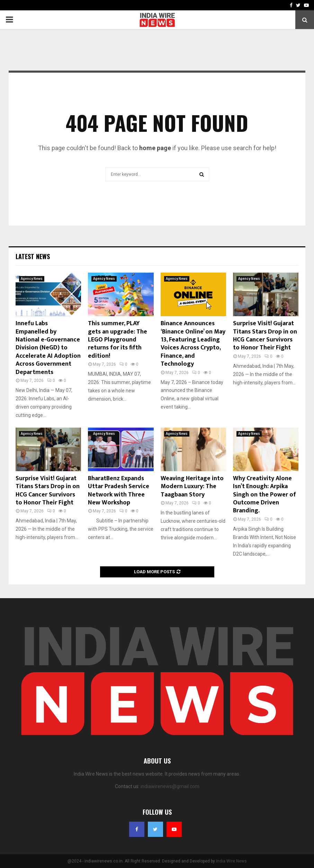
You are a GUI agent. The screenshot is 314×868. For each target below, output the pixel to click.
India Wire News (231, 861)
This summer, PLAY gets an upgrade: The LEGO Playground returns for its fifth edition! (118, 340)
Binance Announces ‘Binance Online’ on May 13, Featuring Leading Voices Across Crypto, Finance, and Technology (193, 344)
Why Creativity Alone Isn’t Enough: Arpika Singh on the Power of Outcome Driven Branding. (264, 495)
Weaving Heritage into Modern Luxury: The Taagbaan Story (192, 487)
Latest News (33, 256)
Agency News (32, 279)
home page (155, 148)
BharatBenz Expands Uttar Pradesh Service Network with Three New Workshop (119, 491)
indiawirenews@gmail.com (170, 786)
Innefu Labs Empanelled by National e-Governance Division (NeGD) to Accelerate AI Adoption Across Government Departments (48, 348)
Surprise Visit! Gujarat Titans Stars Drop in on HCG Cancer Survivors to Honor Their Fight (265, 336)
